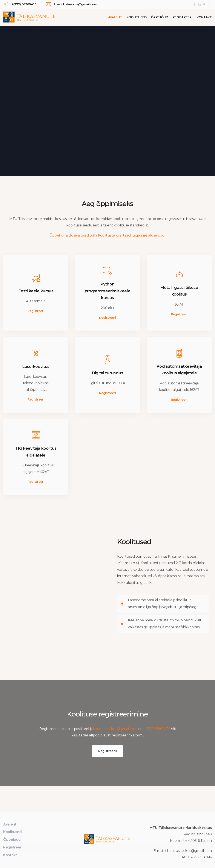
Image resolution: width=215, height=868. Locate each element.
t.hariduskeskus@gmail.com (114, 729)
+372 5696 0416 (158, 729)
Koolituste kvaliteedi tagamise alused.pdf (132, 235)
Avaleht (115, 17)
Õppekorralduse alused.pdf (72, 235)
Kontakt (204, 17)
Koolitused (136, 17)
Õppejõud (159, 17)
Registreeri (182, 17)
